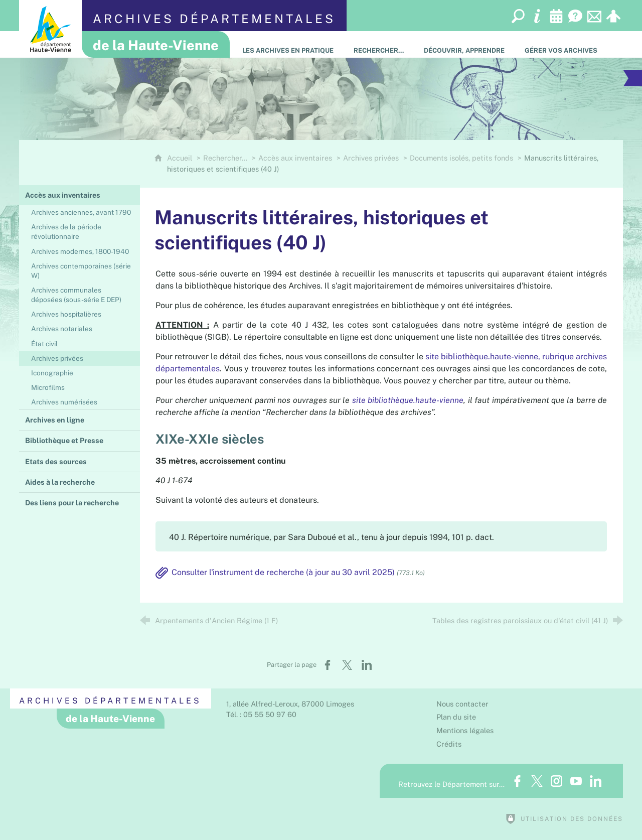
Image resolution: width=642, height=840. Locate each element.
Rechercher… (225, 158)
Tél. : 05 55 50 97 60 (261, 714)
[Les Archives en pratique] (288, 44)
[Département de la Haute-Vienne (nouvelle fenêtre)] (50, 29)
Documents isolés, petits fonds (461, 158)
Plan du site (456, 717)
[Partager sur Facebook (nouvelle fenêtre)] (328, 665)
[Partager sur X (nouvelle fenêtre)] (347, 665)
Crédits (449, 744)
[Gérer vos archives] (561, 44)
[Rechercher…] (379, 44)
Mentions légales (465, 730)
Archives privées (371, 158)
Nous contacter (462, 704)
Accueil (181, 158)
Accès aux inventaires (295, 158)
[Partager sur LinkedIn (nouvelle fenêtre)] (367, 665)
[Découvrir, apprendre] (464, 44)
